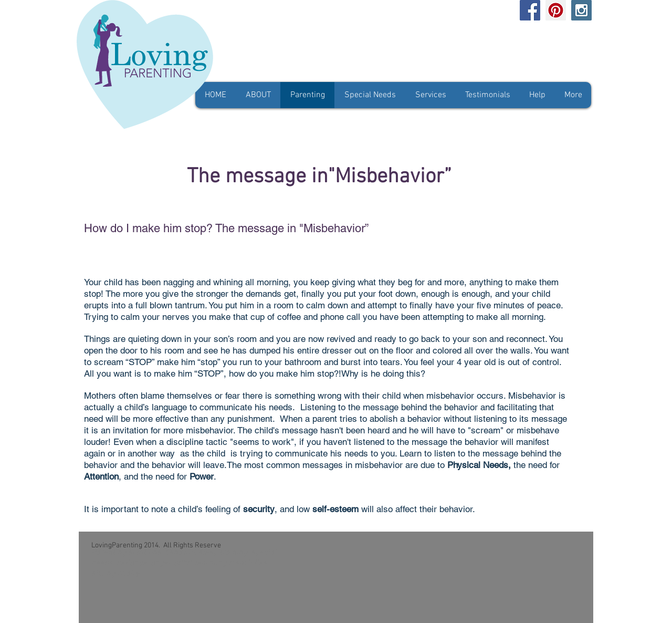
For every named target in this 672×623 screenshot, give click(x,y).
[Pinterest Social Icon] (556, 10)
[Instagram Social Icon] (581, 10)
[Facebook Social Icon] (530, 10)
